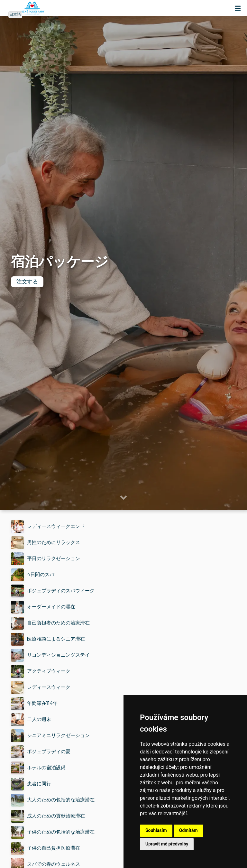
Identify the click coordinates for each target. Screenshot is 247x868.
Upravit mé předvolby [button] (167, 844)
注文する (27, 282)
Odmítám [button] (188, 830)
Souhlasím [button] (156, 830)
